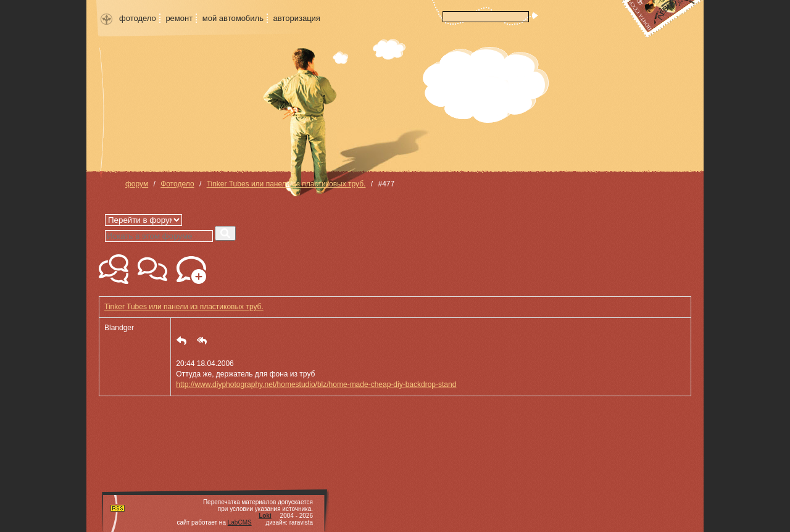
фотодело (138, 18)
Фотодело (177, 184)
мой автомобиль (233, 18)
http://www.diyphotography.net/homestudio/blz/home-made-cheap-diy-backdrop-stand (316, 384)
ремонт (179, 18)
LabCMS (240, 522)
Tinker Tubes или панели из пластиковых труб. (286, 184)
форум (137, 184)
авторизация (297, 18)
